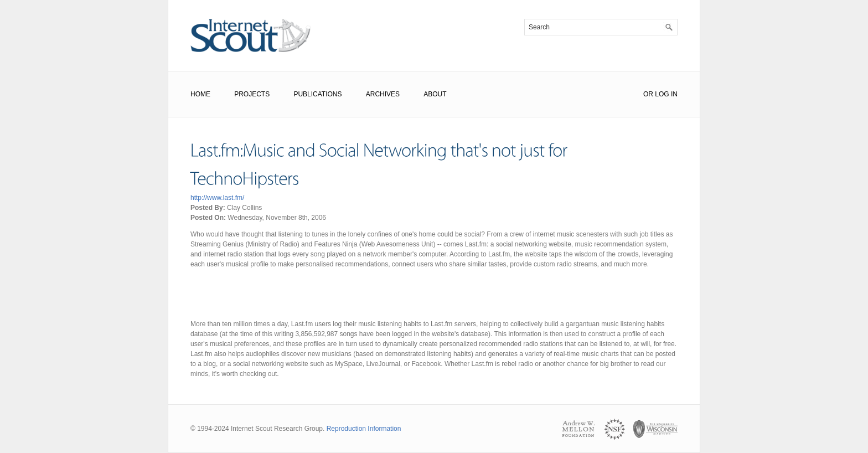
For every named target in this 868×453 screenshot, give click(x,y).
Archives (383, 94)
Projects (252, 94)
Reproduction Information (364, 429)
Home (200, 94)
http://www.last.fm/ (217, 198)
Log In (666, 94)
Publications (317, 94)
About (435, 94)
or (648, 94)
